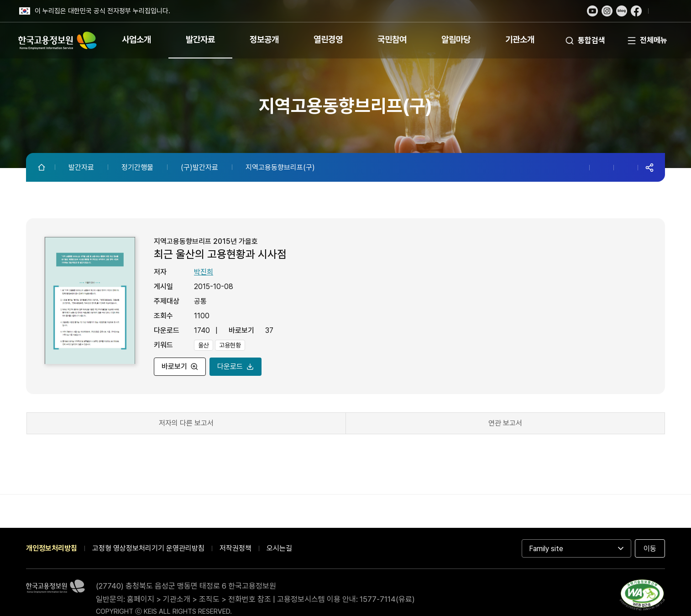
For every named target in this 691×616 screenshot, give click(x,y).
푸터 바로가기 (345, 0)
